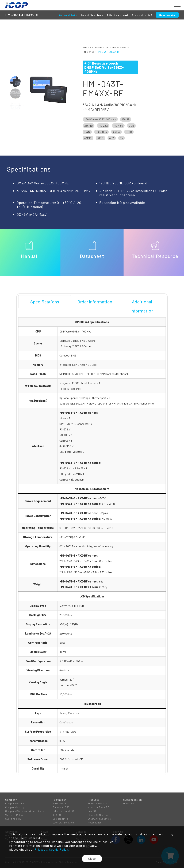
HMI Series (88, 52)
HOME (86, 47)
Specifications (92, 15)
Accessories (95, 822)
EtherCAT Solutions (64, 822)
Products (97, 47)
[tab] (45, 302)
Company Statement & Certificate (25, 811)
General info (68, 15)
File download (118, 15)
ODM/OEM (129, 803)
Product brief (142, 15)
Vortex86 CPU (60, 803)
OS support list (61, 819)
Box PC (92, 811)
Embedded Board (97, 803)
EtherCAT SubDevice (99, 819)
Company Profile (15, 803)
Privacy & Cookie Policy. (52, 850)
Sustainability (13, 819)
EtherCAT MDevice (98, 815)
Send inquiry (167, 15)
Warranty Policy (14, 815)
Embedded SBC (61, 807)
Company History (15, 807)
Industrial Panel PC (116, 47)
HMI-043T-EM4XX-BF (109, 52)
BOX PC (57, 815)
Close (92, 859)
